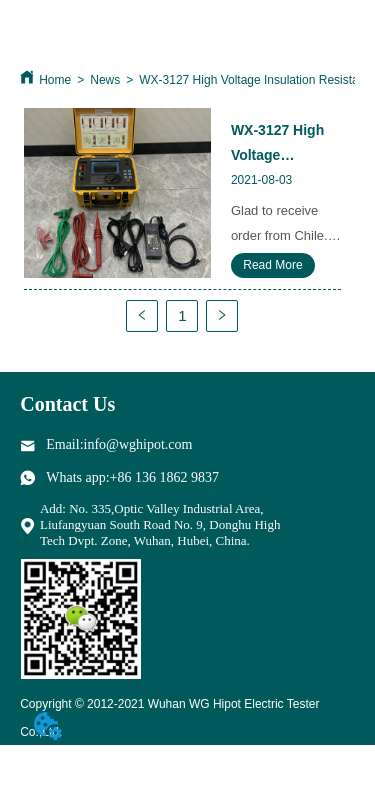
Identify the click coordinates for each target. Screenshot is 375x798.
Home (55, 80)
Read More (272, 265)
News (105, 80)
